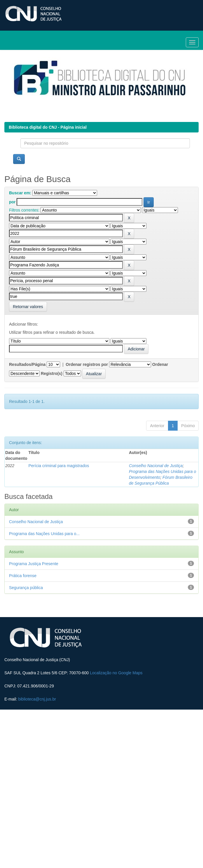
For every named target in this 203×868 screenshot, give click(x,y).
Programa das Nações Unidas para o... (44, 534)
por (12, 202)
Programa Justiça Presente (34, 564)
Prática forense (23, 576)
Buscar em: (20, 193)
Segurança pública (26, 588)
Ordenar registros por (87, 364)
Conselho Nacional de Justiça (156, 466)
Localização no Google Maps (116, 673)
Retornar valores (28, 307)
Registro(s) (52, 373)
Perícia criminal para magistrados (59, 466)
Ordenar (160, 364)
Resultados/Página (27, 364)
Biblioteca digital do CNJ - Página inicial (48, 127)
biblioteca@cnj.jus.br (37, 699)
